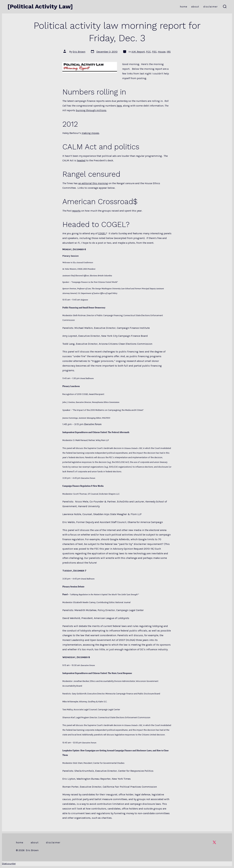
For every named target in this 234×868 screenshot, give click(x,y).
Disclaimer (210, 7)
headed (81, 160)
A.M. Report (138, 52)
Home (184, 7)
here (119, 106)
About (195, 7)
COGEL (102, 233)
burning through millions (91, 110)
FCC (148, 52)
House (162, 52)
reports (76, 211)
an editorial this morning (93, 183)
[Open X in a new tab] (214, 842)
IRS (169, 52)
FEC (154, 52)
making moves (90, 133)
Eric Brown (79, 52)
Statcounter (9, 864)
